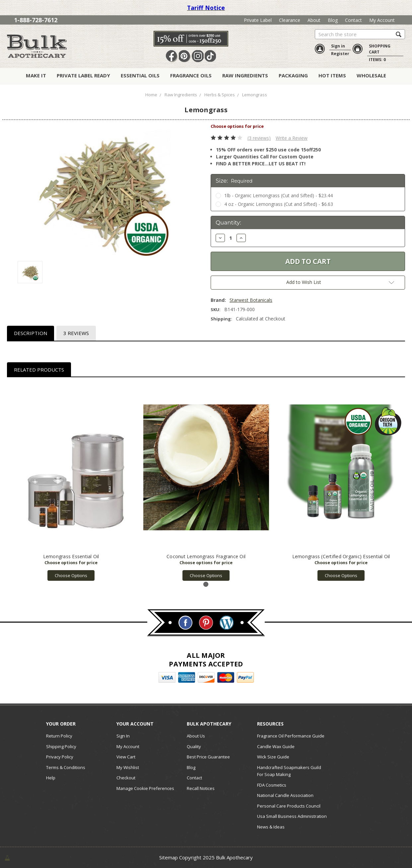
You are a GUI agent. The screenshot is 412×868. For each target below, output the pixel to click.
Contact (353, 20)
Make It (36, 75)
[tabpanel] (71, 482)
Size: (234, 181)
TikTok (211, 56)
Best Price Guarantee (208, 757)
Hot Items (332, 75)
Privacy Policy (60, 757)
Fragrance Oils (191, 75)
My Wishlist (128, 767)
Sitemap (169, 857)
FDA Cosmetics (272, 785)
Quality (194, 746)
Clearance (290, 20)
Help (51, 778)
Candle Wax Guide (276, 746)
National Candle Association (285, 795)
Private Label (258, 20)
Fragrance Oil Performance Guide (291, 736)
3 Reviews (76, 333)
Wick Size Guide (273, 757)
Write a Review (292, 138)
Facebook (172, 56)
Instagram (198, 56)
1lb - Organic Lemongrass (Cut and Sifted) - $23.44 (278, 195)
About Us (196, 736)
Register (340, 54)
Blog (333, 20)
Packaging (293, 75)
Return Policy (59, 736)
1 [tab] (206, 584)
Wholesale (371, 75)
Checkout (126, 778)
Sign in (338, 46)
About (314, 20)
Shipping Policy (61, 746)
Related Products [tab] (39, 370)
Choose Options (71, 575)
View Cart (126, 757)
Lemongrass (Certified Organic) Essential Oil (341, 556)
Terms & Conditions (66, 767)
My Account (382, 20)
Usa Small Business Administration (292, 816)
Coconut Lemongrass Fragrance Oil (206, 556)
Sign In (123, 736)
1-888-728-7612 (36, 20)
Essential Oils (140, 75)
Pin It (185, 56)
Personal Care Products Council (289, 806)
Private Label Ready (83, 75)
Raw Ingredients (245, 75)
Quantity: (228, 222)
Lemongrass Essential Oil (71, 556)
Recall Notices (201, 788)
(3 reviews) (259, 138)
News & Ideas (271, 827)
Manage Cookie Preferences (145, 788)
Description (31, 333)
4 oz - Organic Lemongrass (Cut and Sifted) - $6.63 (279, 204)
